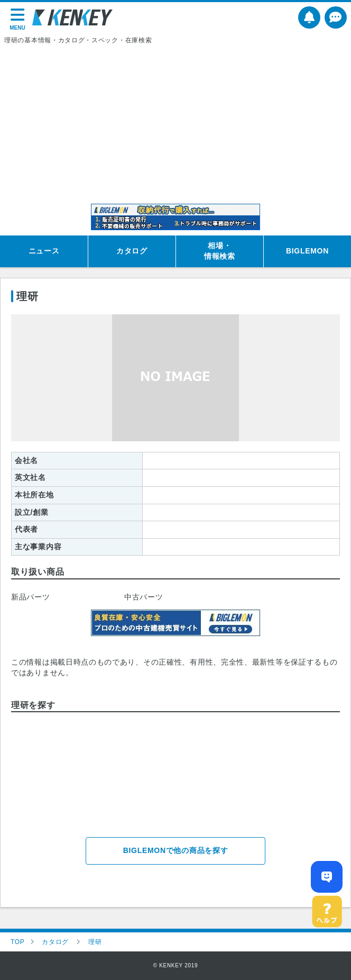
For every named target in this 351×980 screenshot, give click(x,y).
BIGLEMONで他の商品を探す (176, 850)
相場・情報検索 (220, 251)
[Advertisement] (175, 124)
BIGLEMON (307, 251)
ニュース (44, 251)
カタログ (132, 251)
